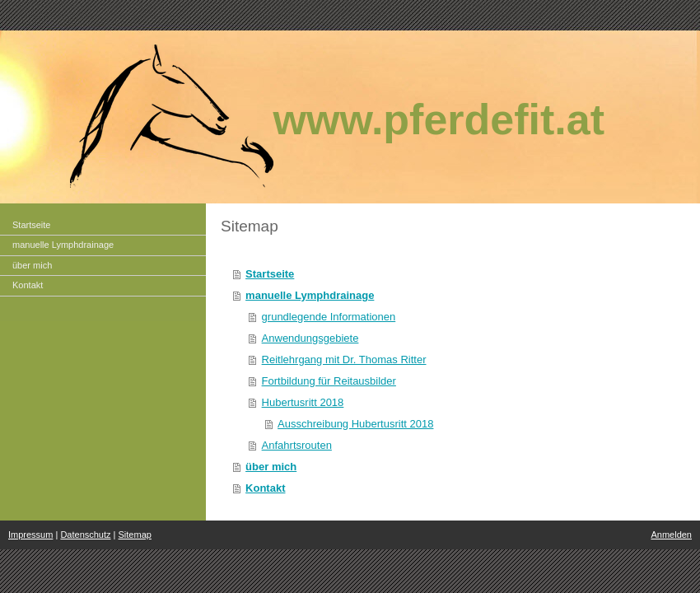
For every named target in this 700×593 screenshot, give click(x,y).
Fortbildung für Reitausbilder (329, 381)
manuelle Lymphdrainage (310, 295)
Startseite (270, 274)
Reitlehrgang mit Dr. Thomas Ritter (344, 360)
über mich (271, 467)
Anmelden (671, 535)
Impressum (30, 535)
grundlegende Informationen (329, 317)
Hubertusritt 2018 (303, 402)
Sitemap (135, 535)
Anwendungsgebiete (310, 338)
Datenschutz (85, 535)
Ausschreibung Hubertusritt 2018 (355, 424)
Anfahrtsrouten (297, 445)
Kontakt (265, 488)
